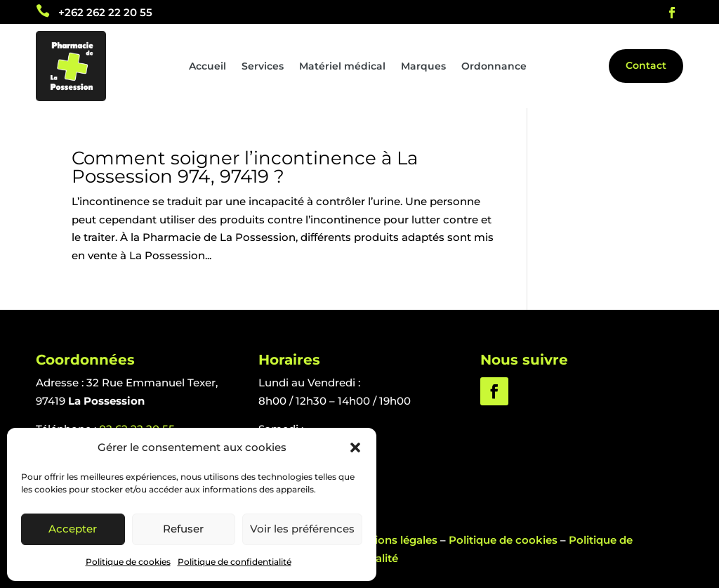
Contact (646, 65)
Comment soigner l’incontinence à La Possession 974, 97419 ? (245, 167)
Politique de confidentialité (235, 562)
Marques (423, 67)
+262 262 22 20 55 (105, 12)
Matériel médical (342, 67)
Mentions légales (393, 540)
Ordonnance (494, 67)
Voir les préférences (302, 529)
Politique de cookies (128, 562)
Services (263, 67)
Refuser (183, 529)
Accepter (73, 529)
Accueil (207, 67)
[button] (355, 447)
